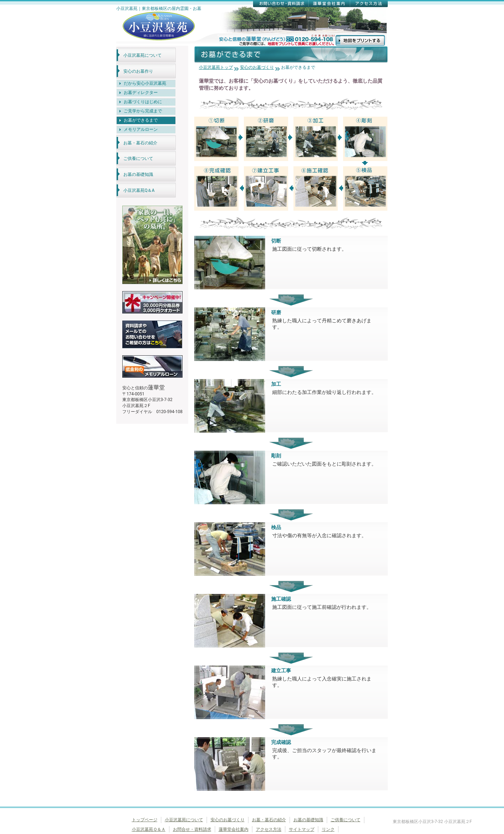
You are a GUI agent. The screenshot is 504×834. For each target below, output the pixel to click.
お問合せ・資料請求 (192, 829)
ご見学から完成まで (143, 111)
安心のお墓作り (138, 71)
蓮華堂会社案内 (234, 829)
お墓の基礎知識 (138, 174)
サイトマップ (302, 829)
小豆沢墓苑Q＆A (139, 190)
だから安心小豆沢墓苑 (145, 83)
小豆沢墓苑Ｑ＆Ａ (149, 829)
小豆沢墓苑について (142, 55)
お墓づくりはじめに (143, 102)
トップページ (145, 820)
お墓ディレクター (141, 93)
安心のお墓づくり (257, 67)
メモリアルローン (141, 129)
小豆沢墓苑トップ (216, 67)
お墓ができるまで (141, 120)
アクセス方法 (269, 829)
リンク (328, 829)
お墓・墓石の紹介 (140, 143)
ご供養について (138, 159)
